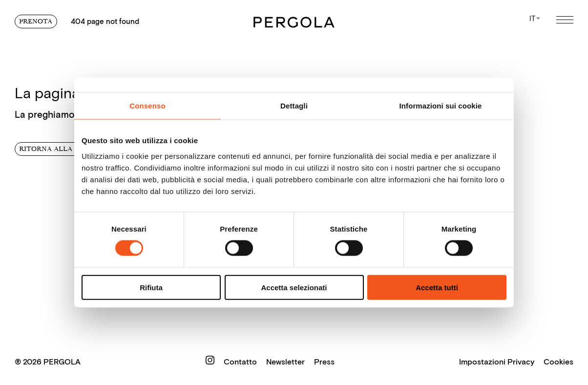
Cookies (558, 362)
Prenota (36, 21)
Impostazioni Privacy (497, 362)
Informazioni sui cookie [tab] (441, 106)
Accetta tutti (437, 287)
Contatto (241, 362)
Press (324, 362)
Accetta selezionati (294, 287)
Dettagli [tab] (294, 106)
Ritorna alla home (57, 149)
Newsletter (286, 362)
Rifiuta (151, 287)
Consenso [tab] (147, 106)
